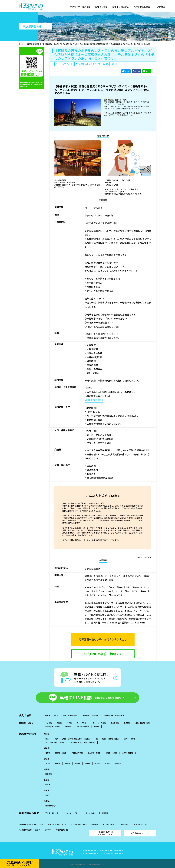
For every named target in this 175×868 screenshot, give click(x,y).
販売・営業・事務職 (53, 726)
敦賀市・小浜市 (111, 753)
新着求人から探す (52, 715)
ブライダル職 (81, 723)
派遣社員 (105, 813)
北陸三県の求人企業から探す (114, 715)
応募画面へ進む (20, 863)
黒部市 (77, 763)
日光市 (48, 795)
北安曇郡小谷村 (51, 806)
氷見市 (107, 763)
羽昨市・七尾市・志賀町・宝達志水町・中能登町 (73, 739)
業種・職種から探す (70, 715)
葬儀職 (96, 726)
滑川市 (87, 763)
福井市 (48, 753)
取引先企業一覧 (62, 830)
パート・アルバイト (90, 813)
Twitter (127, 71)
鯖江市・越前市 (61, 753)
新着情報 (95, 824)
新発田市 (49, 774)
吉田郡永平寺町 (77, 753)
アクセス (165, 7)
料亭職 (69, 723)
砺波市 (58, 763)
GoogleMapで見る (94, 400)
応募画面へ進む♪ (103, 639)
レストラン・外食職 (99, 723)
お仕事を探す (103, 7)
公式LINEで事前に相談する (103, 654)
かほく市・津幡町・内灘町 (55, 742)
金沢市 (48, 739)
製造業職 (127, 723)
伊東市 (48, 784)
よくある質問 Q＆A (79, 824)
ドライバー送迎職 (83, 726)
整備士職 (68, 726)
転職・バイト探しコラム (57, 824)
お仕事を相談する (123, 7)
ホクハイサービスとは (81, 7)
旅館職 (59, 723)
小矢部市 (118, 763)
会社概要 (124, 824)
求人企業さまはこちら (140, 833)
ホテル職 (49, 723)
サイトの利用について (141, 824)
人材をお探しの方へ (146, 7)
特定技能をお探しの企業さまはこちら (105, 833)
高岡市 (97, 763)
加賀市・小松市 (130, 739)
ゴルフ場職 (115, 723)
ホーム (21, 44)
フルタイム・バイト (70, 813)
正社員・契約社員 (52, 813)
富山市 (48, 763)
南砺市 (68, 763)
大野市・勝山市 (127, 753)
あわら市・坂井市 (94, 753)
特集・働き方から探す (91, 715)
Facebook (137, 71)
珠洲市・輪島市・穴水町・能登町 (107, 739)
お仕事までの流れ (109, 824)
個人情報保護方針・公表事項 (29, 830)
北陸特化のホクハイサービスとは (31, 824)
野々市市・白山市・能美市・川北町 (82, 742)
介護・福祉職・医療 (142, 723)
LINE (148, 71)
